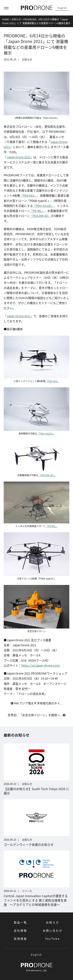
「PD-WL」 (37, 211)
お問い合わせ (53, 930)
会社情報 (20, 930)
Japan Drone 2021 (18, 157)
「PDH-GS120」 (43, 206)
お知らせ (52, 922)
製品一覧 (20, 922)
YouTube (53, 939)
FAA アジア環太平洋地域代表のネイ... (36, 703)
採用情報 (20, 939)
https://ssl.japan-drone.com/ (41, 665)
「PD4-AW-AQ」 (40, 216)
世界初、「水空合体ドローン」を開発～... (36, 715)
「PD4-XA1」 (28, 195)
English (62, 8)
